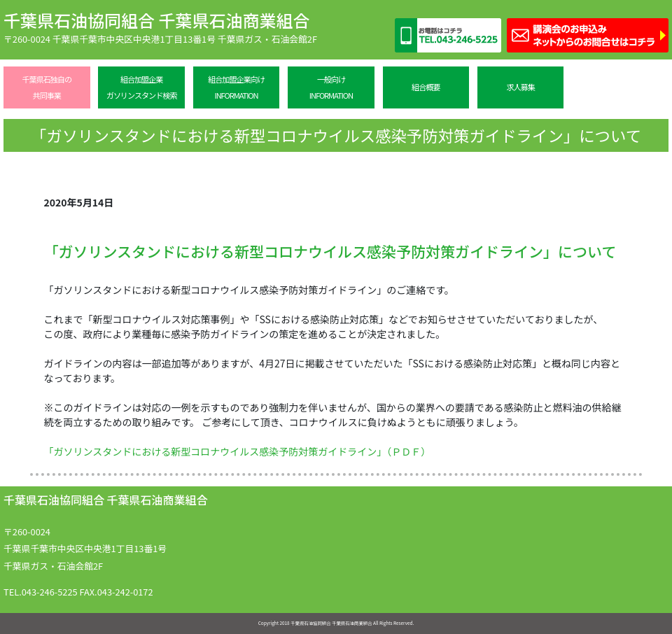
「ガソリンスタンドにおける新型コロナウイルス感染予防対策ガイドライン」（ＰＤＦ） (238, 451)
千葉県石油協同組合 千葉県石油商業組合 (156, 20)
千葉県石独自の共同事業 (47, 87)
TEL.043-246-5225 (41, 592)
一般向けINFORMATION (331, 87)
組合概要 (426, 87)
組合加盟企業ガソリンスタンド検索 (141, 87)
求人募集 (520, 87)
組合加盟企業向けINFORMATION (236, 87)
